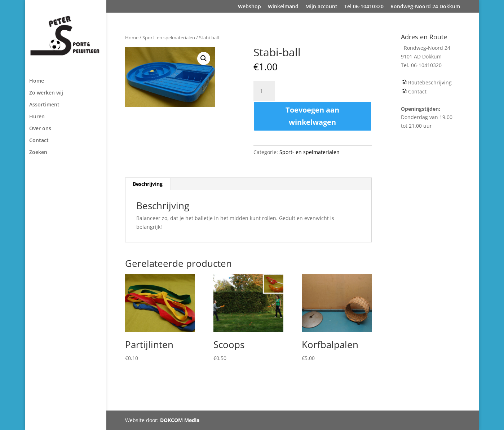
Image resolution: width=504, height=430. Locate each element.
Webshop (249, 7)
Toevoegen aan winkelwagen (312, 116)
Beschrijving (148, 184)
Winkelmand (283, 7)
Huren (37, 117)
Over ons (40, 129)
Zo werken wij (46, 93)
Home (37, 81)
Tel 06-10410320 (364, 7)
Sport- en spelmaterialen (169, 38)
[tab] (148, 184)
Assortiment (44, 105)
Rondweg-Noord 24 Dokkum (425, 7)
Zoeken (38, 153)
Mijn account (321, 7)
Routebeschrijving (430, 82)
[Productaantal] (264, 91)
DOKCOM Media (180, 420)
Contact (39, 141)
